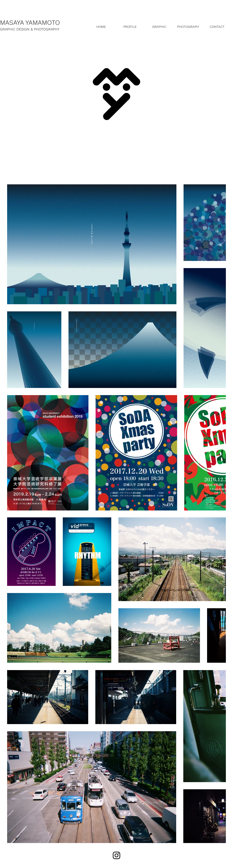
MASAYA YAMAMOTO (30, 23)
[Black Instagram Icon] (116, 855)
